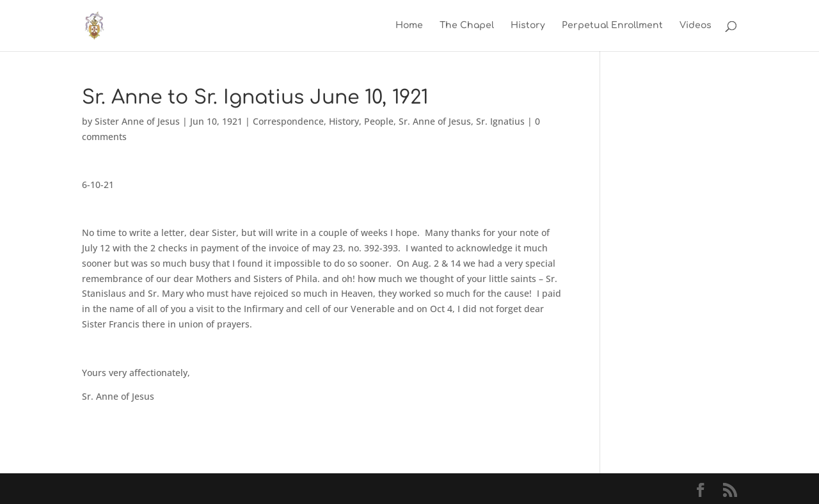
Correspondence (288, 121)
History (528, 26)
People (379, 121)
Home (409, 26)
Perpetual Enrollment (612, 26)
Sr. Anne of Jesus (435, 121)
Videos (696, 26)
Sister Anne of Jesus (137, 121)
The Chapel (467, 26)
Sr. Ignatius (500, 121)
